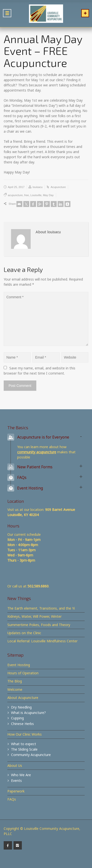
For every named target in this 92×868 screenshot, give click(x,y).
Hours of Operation (23, 673)
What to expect (24, 744)
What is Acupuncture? (28, 713)
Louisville (36, 195)
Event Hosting (19, 665)
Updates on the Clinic (24, 633)
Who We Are (21, 775)
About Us (15, 765)
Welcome (15, 689)
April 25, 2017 (16, 187)
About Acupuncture (23, 698)
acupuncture (15, 195)
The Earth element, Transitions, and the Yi (41, 608)
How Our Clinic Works (25, 734)
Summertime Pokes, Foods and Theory (39, 625)
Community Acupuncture (31, 755)
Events (16, 781)
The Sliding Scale (24, 749)
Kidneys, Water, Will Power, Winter (34, 616)
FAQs (12, 799)
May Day (48, 195)
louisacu (38, 187)
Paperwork (16, 791)
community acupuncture (37, 452)
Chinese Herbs (22, 724)
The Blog (15, 681)
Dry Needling (21, 707)
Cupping (17, 718)
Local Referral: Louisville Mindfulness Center (42, 641)
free (27, 195)
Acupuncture (58, 187)
